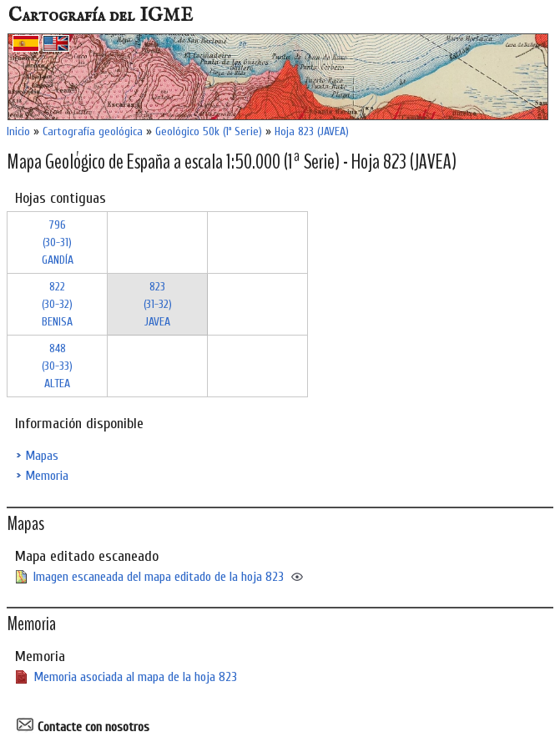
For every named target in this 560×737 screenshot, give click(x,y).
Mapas (42, 456)
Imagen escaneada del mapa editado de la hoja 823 (159, 577)
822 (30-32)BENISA (57, 304)
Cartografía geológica (93, 131)
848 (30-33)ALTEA (57, 366)
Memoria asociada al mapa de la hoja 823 (135, 677)
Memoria (47, 476)
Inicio (18, 131)
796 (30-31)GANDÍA (58, 242)
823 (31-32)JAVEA (158, 304)
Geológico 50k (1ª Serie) (209, 131)
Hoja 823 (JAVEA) (312, 131)
